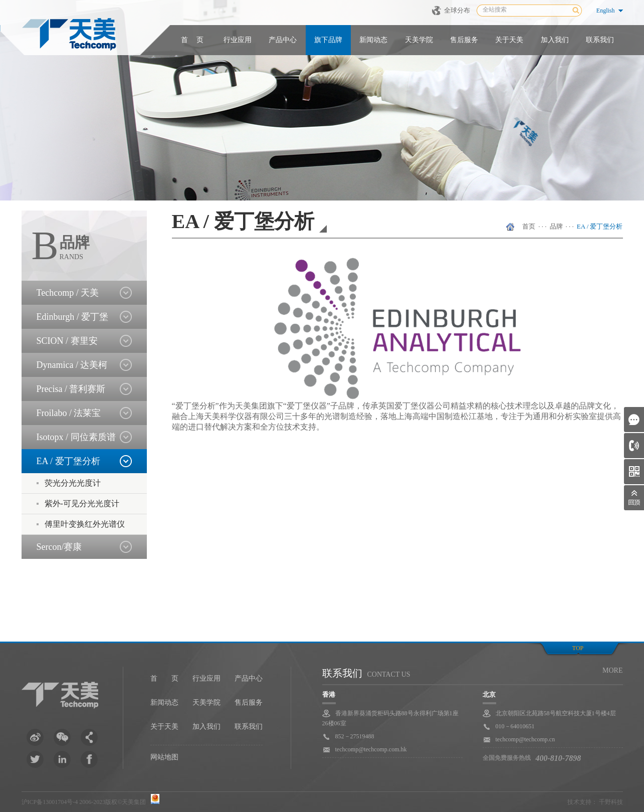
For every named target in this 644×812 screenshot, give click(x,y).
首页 (529, 226)
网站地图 (164, 757)
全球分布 (457, 10)
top (578, 648)
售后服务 (464, 40)
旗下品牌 (328, 40)
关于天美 (509, 40)
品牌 (556, 226)
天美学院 (419, 40)
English (606, 11)
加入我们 (555, 40)
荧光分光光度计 (73, 483)
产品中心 (283, 40)
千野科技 (611, 802)
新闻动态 (373, 40)
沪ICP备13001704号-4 (50, 802)
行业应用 (238, 40)
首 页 (192, 40)
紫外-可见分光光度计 (82, 503)
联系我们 (600, 40)
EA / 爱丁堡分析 (600, 226)
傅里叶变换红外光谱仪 (85, 524)
